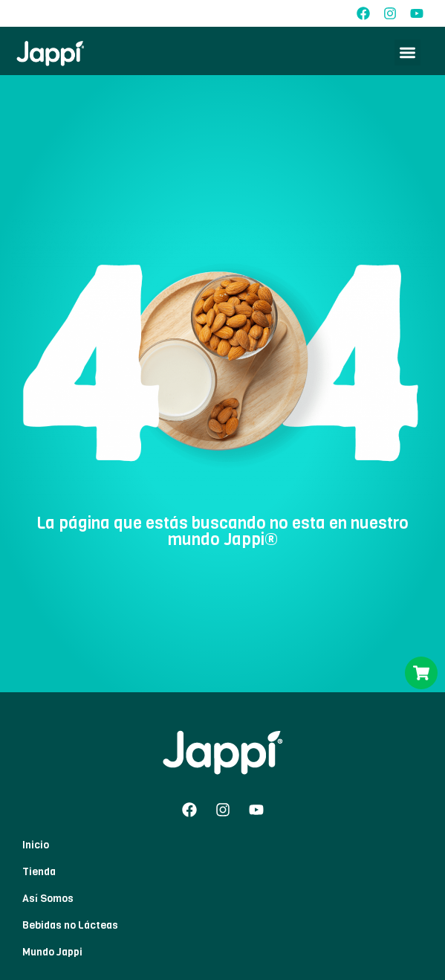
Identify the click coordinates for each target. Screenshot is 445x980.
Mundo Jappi (52, 952)
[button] (407, 52)
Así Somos (48, 899)
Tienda (39, 872)
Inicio (36, 845)
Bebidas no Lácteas (70, 925)
